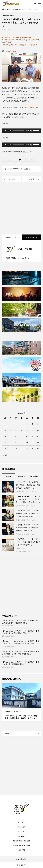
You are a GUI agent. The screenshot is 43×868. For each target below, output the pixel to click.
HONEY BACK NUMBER (21, 841)
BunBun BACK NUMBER (21, 845)
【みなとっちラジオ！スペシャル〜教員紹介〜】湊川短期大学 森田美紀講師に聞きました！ (21, 632)
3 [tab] (24, 706)
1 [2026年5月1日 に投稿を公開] (27, 424)
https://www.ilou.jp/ (31, 107)
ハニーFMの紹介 (21, 859)
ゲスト (22, 169)
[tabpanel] (21, 702)
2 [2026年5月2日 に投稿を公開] (32, 424)
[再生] (5, 131)
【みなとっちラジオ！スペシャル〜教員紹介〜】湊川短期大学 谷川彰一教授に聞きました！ (21, 653)
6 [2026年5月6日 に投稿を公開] (16, 430)
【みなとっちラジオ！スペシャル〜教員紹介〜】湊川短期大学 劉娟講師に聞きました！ (21, 663)
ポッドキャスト (31, 492)
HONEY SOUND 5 (13, 169)
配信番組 (27, 169)
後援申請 (22, 850)
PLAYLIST (21, 827)
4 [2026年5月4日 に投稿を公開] (5, 430)
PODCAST (22, 822)
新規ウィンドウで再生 (29, 45)
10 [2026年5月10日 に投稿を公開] (38, 430)
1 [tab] (20, 706)
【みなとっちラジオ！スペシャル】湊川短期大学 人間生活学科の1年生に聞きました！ (21, 622)
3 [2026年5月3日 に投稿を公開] (38, 424)
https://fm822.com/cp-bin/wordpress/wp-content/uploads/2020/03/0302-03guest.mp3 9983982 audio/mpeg (21, 40)
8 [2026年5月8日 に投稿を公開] (27, 430)
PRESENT (21, 832)
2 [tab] (22, 706)
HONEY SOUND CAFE (23, 551)
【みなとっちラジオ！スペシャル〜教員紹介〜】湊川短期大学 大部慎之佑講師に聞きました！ (21, 642)
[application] (21, 131)
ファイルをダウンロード (11, 45)
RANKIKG (21, 836)
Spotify (9, 51)
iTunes (15, 51)
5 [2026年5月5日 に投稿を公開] (11, 430)
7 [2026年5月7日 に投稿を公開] (22, 430)
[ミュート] (31, 131)
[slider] (18, 131)
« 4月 (6, 455)
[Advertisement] (21, 209)
